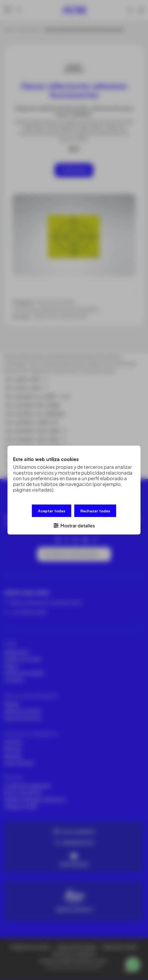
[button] (74, 525)
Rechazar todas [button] (95, 511)
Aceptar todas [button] (52, 511)
